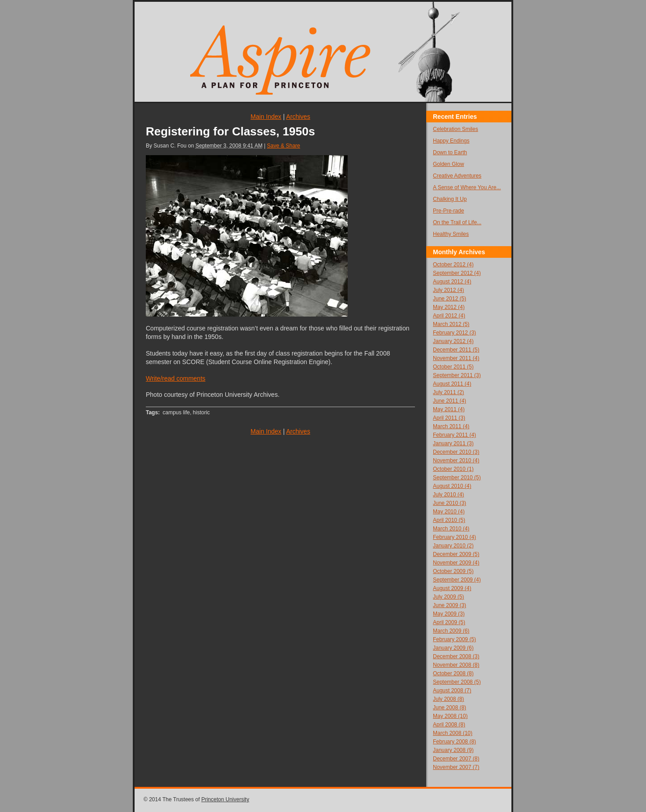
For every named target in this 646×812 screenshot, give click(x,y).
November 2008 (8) (456, 665)
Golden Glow (448, 164)
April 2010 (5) (449, 520)
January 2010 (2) (453, 546)
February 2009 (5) (454, 639)
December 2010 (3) (456, 452)
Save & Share (284, 146)
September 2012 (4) (457, 273)
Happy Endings (451, 141)
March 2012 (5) (451, 324)
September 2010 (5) (457, 478)
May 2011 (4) (449, 409)
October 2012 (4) (453, 265)
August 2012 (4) (452, 282)
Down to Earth (450, 152)
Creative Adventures (457, 176)
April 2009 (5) (449, 622)
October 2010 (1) (453, 469)
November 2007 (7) (456, 767)
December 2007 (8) (456, 759)
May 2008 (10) (450, 716)
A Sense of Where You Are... (467, 187)
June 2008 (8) (450, 708)
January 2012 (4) (453, 341)
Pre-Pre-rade (448, 211)
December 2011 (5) (456, 350)
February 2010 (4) (454, 537)
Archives (298, 117)
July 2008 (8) (448, 699)
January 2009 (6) (453, 648)
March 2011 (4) (451, 426)
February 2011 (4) (454, 435)
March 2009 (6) (451, 631)
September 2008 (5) (457, 682)
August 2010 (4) (452, 486)
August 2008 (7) (452, 690)
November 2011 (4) (456, 358)
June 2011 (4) (450, 401)
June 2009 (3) (450, 605)
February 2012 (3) (454, 333)
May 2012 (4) (449, 307)
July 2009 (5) (448, 597)
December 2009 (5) (456, 554)
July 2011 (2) (448, 392)
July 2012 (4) (448, 290)
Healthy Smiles (451, 234)
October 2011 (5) (453, 367)
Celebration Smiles (456, 129)
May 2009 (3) (449, 614)
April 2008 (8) (449, 725)
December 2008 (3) (456, 656)
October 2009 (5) (453, 571)
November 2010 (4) (456, 460)
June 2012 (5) (450, 299)
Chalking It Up (450, 199)
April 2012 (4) (449, 316)
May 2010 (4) (449, 512)
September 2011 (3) (457, 375)
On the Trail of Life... (457, 222)
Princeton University (225, 799)
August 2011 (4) (452, 384)
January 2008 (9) (453, 750)
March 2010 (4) (451, 529)
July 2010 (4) (448, 495)
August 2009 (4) (452, 588)
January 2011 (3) (453, 443)
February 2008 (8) (454, 742)
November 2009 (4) (456, 563)
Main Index (266, 117)
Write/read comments (176, 378)
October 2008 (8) (453, 673)
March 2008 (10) (453, 733)
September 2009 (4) (457, 580)
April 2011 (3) (449, 418)
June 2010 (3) (450, 503)
